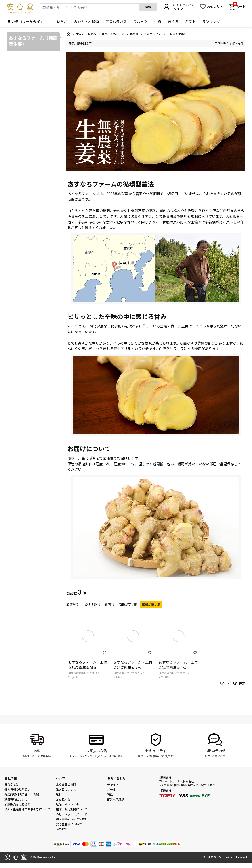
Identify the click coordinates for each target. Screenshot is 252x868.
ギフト (190, 22)
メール (112, 790)
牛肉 (158, 22)
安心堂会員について (69, 824)
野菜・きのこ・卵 (113, 34)
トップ (69, 34)
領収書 (71, 819)
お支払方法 (63, 800)
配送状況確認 (116, 800)
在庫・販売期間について (72, 809)
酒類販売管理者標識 (17, 804)
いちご (62, 22)
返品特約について (16, 800)
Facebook (242, 857)
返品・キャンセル (67, 804)
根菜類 (134, 34)
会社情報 (11, 778)
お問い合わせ (215, 751)
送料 (37, 751)
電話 (110, 794)
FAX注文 (61, 829)
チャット (113, 785)
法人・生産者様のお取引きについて (27, 809)
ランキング (211, 22)
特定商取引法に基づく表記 (22, 794)
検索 (148, 7)
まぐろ (173, 22)
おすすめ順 (92, 604)
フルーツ (140, 22)
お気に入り (215, 7)
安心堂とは (12, 785)
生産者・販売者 (86, 34)
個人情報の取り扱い (17, 790)
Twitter (229, 857)
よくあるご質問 (66, 785)
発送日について (66, 790)
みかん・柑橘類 (86, 22)
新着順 (109, 604)
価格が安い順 (128, 604)
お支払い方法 (96, 751)
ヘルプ (206, 756)
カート (239, 6)
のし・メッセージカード (72, 814)
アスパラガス (116, 22)
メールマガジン (212, 857)
